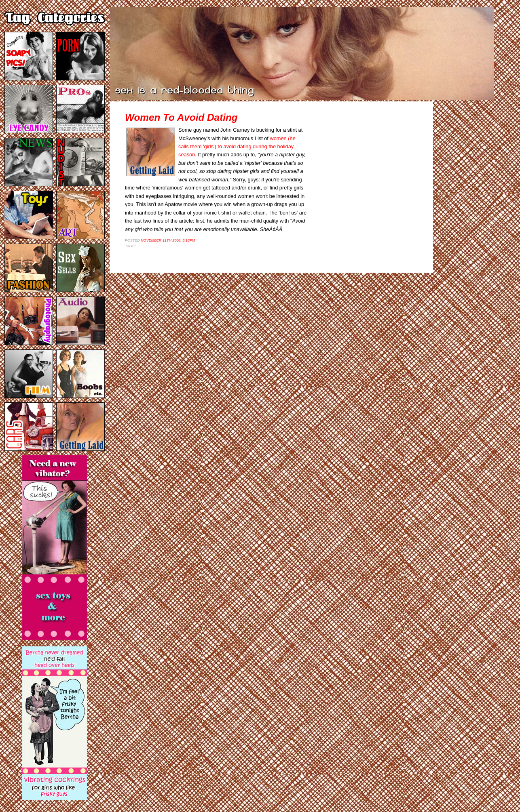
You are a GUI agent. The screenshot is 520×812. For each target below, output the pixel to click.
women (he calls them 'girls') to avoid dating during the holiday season (237, 147)
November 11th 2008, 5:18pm (168, 240)
